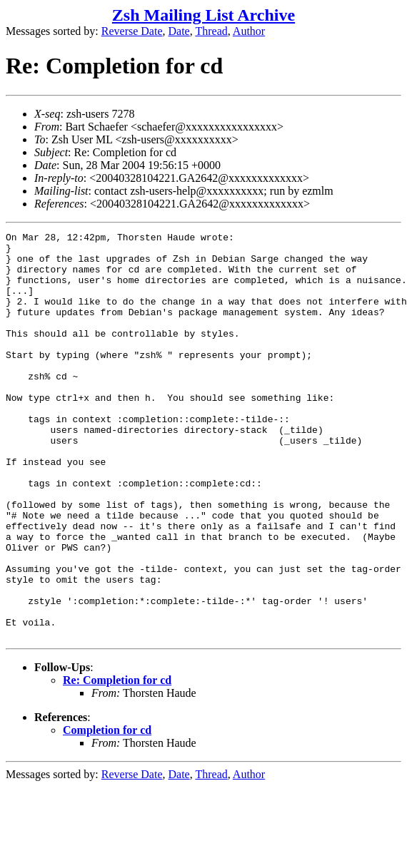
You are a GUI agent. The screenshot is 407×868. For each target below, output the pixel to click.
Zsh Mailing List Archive (203, 15)
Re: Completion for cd (117, 761)
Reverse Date (132, 31)
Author (249, 31)
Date (179, 31)
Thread (211, 31)
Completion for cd (107, 811)
